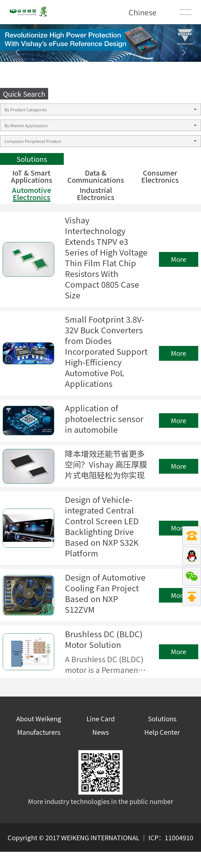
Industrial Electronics (96, 194)
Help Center (162, 748)
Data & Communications (96, 176)
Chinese (142, 12)
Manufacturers (39, 748)
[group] (100, 43)
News (101, 748)
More (179, 262)
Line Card (101, 735)
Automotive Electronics (32, 194)
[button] (184, 52)
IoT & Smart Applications (32, 176)
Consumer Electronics (160, 176)
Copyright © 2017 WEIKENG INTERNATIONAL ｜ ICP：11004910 (100, 853)
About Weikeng (39, 735)
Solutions (162, 735)
